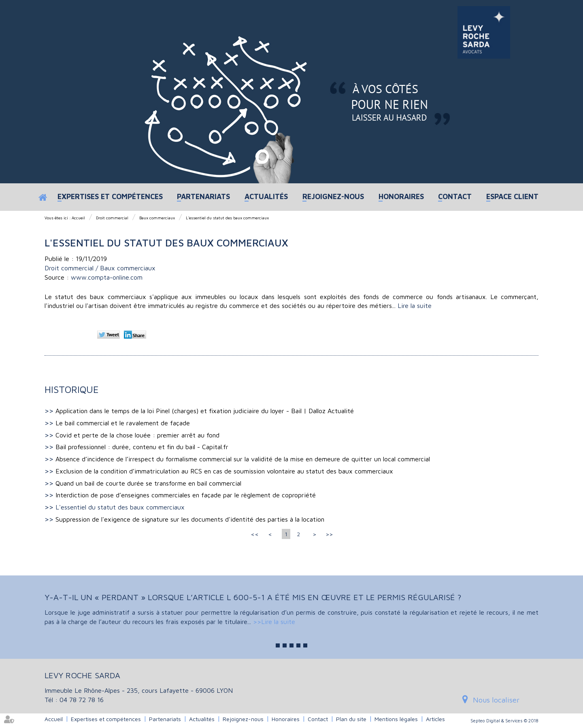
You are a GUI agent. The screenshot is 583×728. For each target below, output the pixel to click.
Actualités (266, 196)
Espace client (512, 196)
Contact (455, 196)
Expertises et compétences (110, 196)
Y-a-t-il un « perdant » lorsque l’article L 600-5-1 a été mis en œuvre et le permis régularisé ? (253, 597)
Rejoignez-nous (333, 196)
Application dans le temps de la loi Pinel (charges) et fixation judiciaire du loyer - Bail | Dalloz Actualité (205, 411)
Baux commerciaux (157, 218)
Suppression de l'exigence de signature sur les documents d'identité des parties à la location (190, 519)
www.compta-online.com (107, 277)
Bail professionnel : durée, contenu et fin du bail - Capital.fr (142, 447)
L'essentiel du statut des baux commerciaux (227, 218)
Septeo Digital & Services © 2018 (504, 721)
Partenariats (203, 196)
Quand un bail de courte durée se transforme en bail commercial (148, 483)
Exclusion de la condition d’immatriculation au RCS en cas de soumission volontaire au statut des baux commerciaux (224, 471)
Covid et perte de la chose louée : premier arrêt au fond (137, 435)
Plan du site (351, 719)
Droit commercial (112, 218)
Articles (435, 719)
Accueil (44, 197)
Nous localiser (496, 700)
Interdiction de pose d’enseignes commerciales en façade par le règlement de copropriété (186, 495)
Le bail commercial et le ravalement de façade (123, 423)
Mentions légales (396, 719)
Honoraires (401, 196)
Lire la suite (415, 306)
